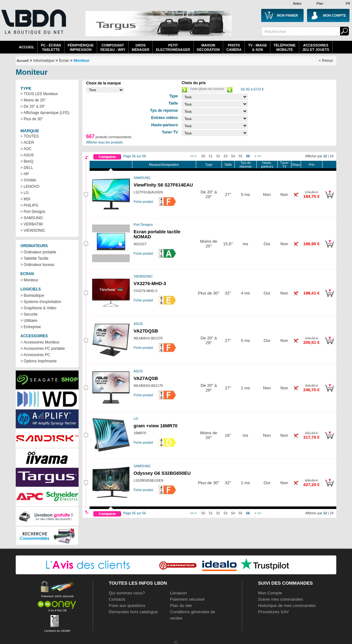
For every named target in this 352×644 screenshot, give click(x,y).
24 (332, 156)
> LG (25, 193)
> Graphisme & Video (38, 308)
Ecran (64, 61)
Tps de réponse (246, 165)
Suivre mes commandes (280, 599)
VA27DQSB (146, 331)
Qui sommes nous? (127, 593)
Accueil (27, 47)
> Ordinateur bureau (37, 265)
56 (248, 156)
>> (259, 156)
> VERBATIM (32, 224)
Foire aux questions (127, 606)
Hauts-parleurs (267, 165)
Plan (320, 3)
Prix (311, 165)
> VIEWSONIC (33, 230)
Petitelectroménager (173, 47)
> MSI (25, 199)
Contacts (117, 599)
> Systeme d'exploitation (41, 302)
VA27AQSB (146, 378)
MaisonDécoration (208, 47)
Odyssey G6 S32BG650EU (162, 473)
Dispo (296, 165)
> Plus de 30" (32, 119)
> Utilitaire (29, 321)
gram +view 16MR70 (156, 426)
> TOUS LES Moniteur (39, 94)
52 (218, 156)
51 (211, 156)
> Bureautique (32, 295)
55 (240, 156)
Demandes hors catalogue (133, 612)
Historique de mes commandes (287, 606)
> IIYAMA (28, 180)
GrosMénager (140, 47)
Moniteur (82, 61)
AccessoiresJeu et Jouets (316, 47)
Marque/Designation (164, 165)
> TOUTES (30, 136)
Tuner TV (284, 165)
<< (192, 156)
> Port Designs (33, 212)
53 (226, 156)
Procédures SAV (273, 612)
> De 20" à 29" (33, 106)
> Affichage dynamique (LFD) (45, 113)
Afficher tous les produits (104, 142)
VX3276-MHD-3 (150, 284)
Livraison (178, 593)
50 (203, 156)
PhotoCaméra (234, 47)
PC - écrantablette (51, 47)
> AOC (26, 149)
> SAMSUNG (32, 218)
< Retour (326, 61)
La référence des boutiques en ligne (33, 26)
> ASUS (27, 155)
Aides (297, 3)
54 (233, 156)
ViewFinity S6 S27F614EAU (163, 185)
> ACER (27, 143)
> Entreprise (31, 327)
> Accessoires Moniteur (40, 342)
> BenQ (27, 161)
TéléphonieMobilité (284, 47)
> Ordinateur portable (38, 252)
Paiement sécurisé (187, 599)
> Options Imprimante (38, 361)
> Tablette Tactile (34, 258)
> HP (25, 174)
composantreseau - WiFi (113, 47)
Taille (228, 165)
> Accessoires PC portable (43, 349)
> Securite (29, 314)
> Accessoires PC (35, 355)
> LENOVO (30, 187)
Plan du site (181, 606)
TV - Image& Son (257, 47)
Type (209, 165)
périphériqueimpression (81, 47)
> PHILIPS (29, 205)
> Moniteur (29, 280)
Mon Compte (270, 593)
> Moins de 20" (33, 100)
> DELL (27, 168)
